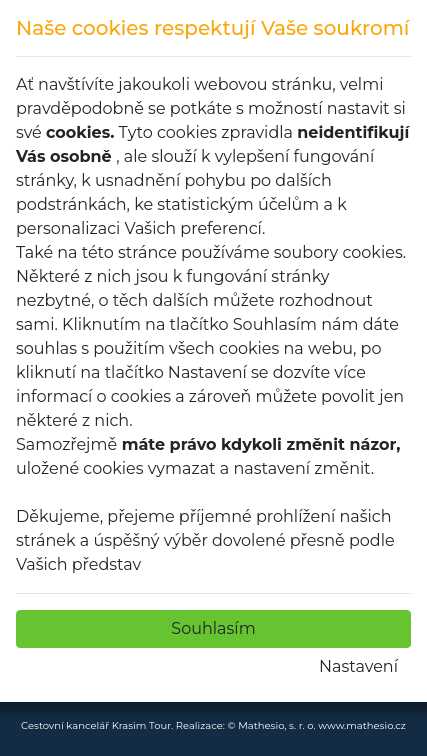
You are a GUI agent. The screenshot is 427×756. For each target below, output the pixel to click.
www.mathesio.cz (362, 725)
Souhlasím (213, 628)
